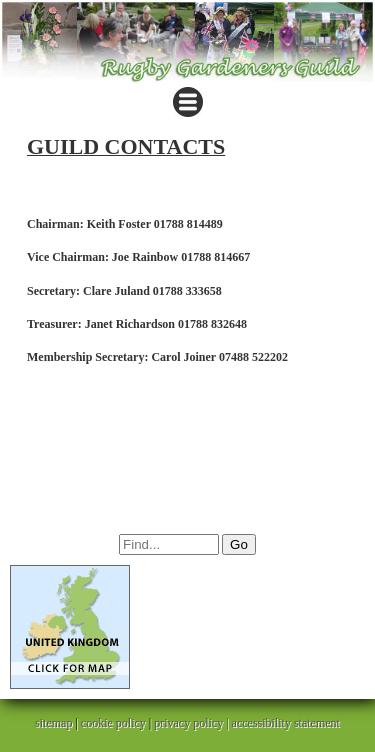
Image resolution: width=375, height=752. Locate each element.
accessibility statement (286, 723)
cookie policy (113, 723)
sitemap (53, 723)
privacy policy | (192, 723)
